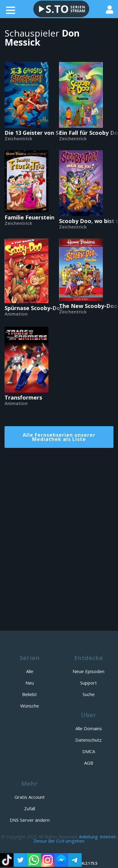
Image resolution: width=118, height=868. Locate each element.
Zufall (30, 808)
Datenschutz (88, 740)
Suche (89, 694)
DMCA (89, 751)
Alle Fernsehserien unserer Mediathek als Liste (59, 437)
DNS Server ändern (30, 820)
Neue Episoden (88, 671)
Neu (30, 683)
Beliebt (29, 694)
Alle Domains (89, 728)
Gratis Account (30, 797)
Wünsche (30, 706)
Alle (30, 671)
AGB (89, 763)
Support (88, 683)
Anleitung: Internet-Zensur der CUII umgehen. (75, 839)
